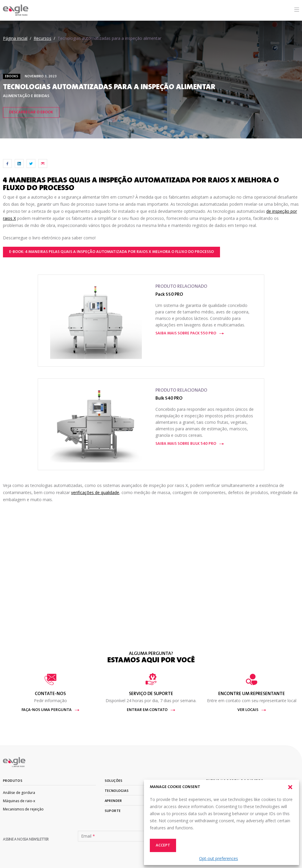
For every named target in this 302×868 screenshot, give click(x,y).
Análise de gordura (19, 793)
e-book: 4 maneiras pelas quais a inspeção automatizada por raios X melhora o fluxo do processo (111, 252)
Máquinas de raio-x (19, 801)
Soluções (114, 781)
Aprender (113, 801)
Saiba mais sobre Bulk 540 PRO (190, 444)
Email (88, 836)
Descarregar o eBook (31, 112)
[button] (290, 787)
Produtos (13, 781)
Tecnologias (117, 791)
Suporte (113, 811)
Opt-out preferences (219, 858)
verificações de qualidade (95, 492)
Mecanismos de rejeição (23, 809)
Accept (163, 846)
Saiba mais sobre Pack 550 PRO (190, 334)
